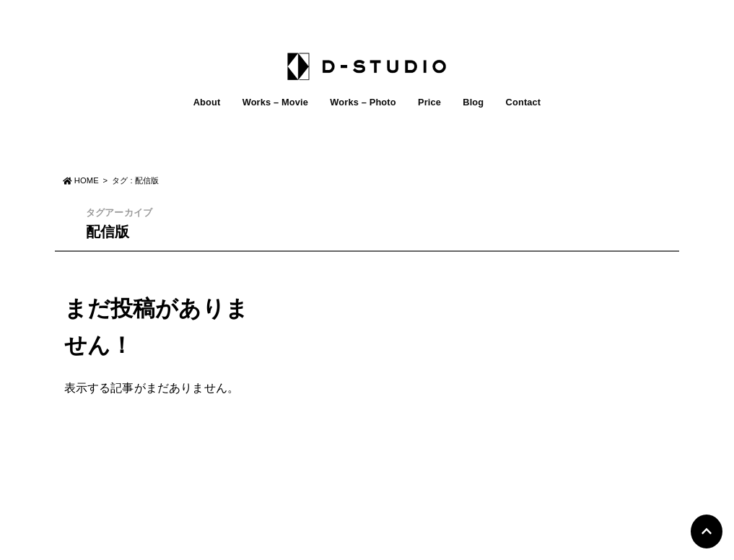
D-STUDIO (358, 544)
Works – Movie (275, 102)
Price (429, 102)
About (207, 102)
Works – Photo (363, 102)
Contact (524, 102)
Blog (473, 102)
